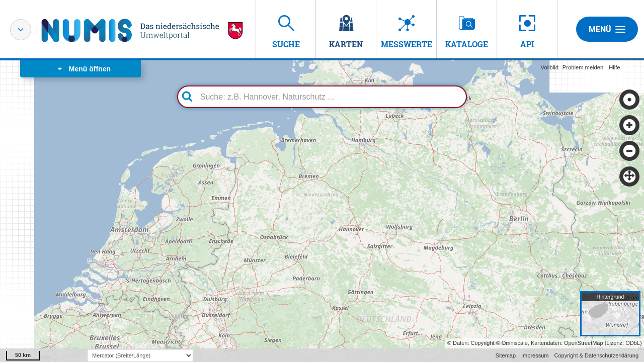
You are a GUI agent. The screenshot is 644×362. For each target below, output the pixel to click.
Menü (607, 29)
